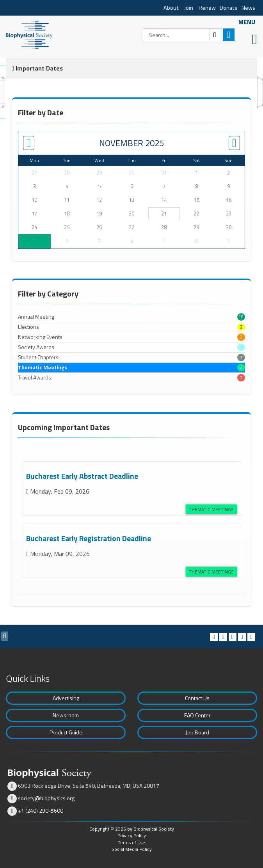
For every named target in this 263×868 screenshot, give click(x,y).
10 (241, 317)
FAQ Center (197, 715)
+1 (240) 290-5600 (41, 811)
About (171, 8)
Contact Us (197, 698)
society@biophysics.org (46, 798)
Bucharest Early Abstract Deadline (82, 476)
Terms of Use (131, 842)
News (248, 8)
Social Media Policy (132, 849)
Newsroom (66, 715)
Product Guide (66, 732)
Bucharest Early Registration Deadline (89, 538)
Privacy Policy (132, 835)
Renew (207, 8)
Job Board (197, 732)
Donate (229, 8)
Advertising (66, 698)
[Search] (182, 35)
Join (189, 8)
